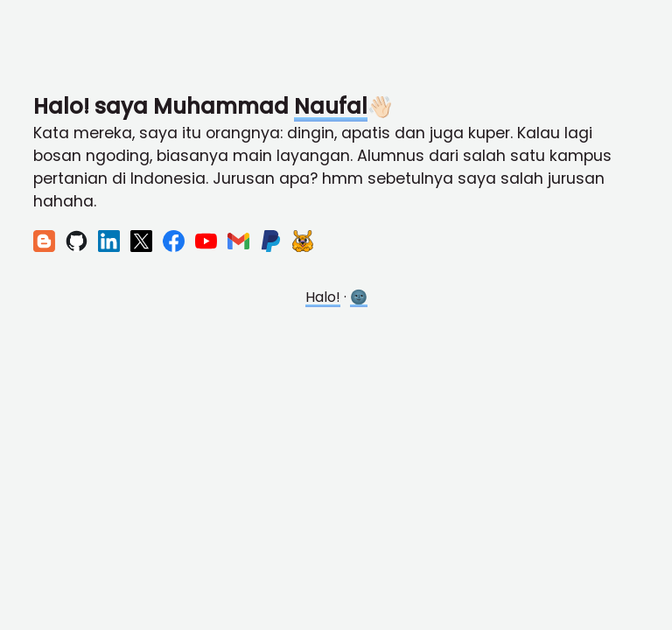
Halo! (323, 297)
